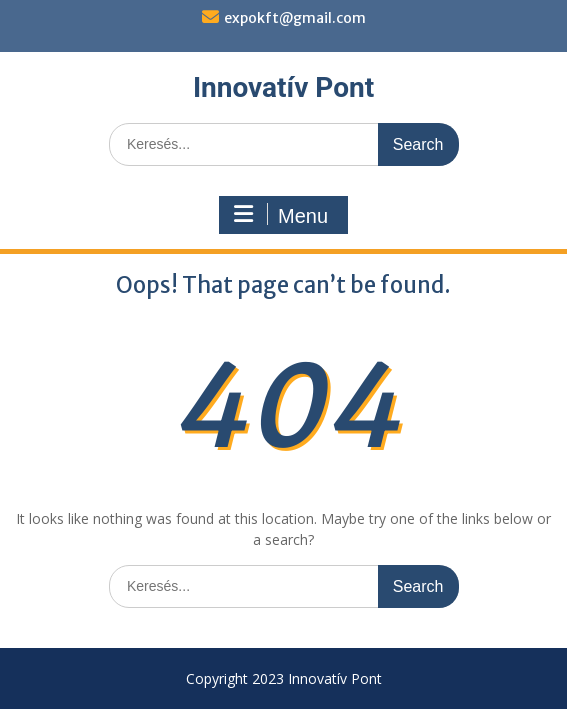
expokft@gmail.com (295, 18)
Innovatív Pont (283, 87)
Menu (281, 215)
